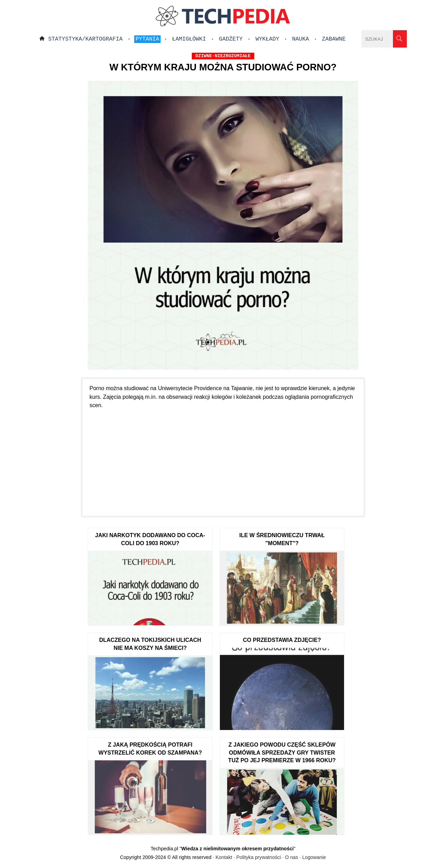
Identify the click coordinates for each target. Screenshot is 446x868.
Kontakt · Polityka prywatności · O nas (257, 857)
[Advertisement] (223, 458)
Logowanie (314, 857)
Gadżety (231, 39)
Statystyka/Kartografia (85, 39)
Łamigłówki (189, 39)
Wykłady (267, 39)
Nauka (301, 39)
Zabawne (334, 39)
